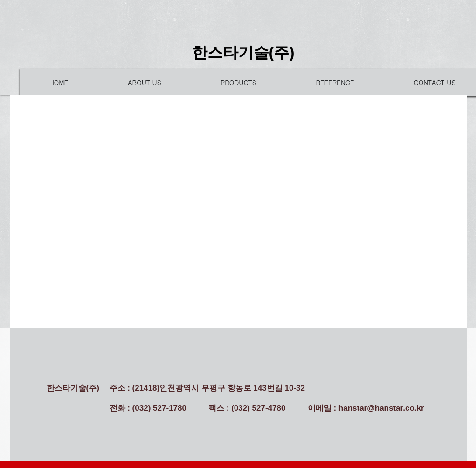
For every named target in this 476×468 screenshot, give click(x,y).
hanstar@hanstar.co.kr (381, 408)
